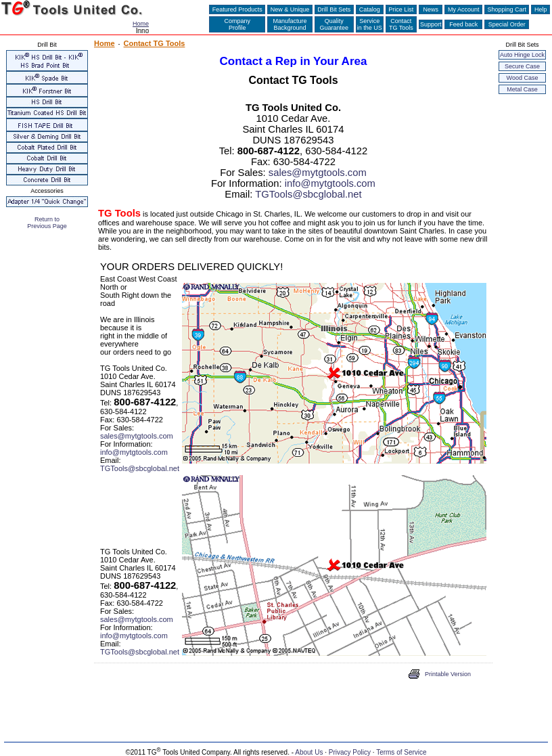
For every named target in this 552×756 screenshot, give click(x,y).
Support (431, 24)
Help (540, 9)
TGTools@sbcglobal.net (308, 194)
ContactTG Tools (401, 24)
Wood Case (523, 78)
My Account (463, 9)
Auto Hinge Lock (522, 55)
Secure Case (522, 66)
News (431, 9)
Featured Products (237, 9)
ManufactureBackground (290, 24)
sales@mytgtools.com (318, 173)
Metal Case (522, 89)
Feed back (463, 24)
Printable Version (448, 674)
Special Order (507, 24)
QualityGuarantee (335, 24)
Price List (401, 9)
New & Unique (290, 9)
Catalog (369, 9)
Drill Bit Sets (334, 9)
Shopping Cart (507, 9)
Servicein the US (370, 24)
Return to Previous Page (47, 223)
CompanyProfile (237, 24)
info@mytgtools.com (330, 183)
